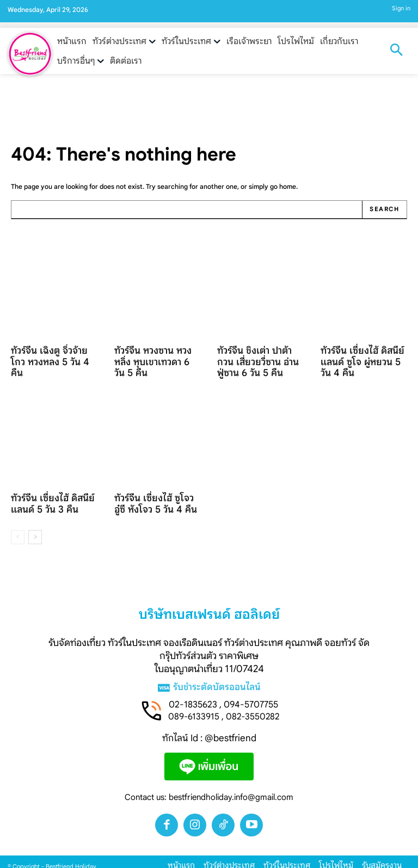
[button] (396, 51)
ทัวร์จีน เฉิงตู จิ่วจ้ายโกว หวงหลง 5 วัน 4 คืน (49, 353)
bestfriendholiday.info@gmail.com (231, 779)
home (288, 186)
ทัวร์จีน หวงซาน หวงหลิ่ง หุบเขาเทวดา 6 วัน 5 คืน (155, 353)
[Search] (385, 210)
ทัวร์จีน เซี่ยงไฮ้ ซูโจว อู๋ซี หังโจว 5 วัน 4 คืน (154, 486)
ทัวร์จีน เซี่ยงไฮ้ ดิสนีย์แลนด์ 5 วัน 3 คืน (47, 486)
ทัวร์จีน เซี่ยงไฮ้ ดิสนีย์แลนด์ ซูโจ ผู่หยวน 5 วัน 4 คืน (364, 358)
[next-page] (35, 519)
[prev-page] (18, 519)
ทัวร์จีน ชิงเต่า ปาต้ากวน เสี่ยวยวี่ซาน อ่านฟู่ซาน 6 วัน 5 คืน (257, 358)
